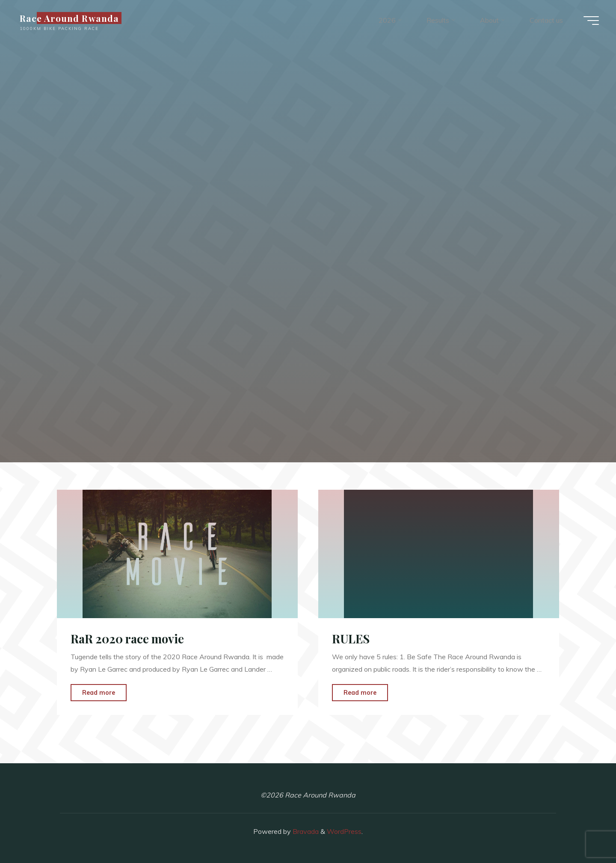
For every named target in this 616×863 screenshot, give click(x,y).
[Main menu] (591, 21)
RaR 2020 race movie (127, 639)
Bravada (305, 831)
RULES (351, 639)
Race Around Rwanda (69, 18)
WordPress (344, 831)
